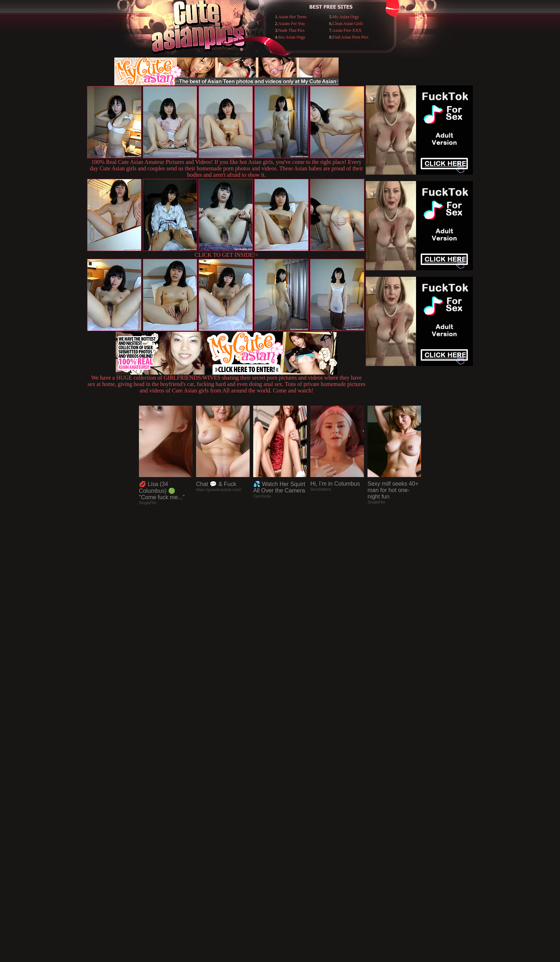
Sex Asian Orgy (292, 37)
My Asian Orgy (346, 17)
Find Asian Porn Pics (351, 37)
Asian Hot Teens (292, 17)
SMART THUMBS (293, 816)
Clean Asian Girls (348, 24)
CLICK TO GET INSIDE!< (226, 255)
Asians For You (291, 24)
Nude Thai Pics (291, 30)
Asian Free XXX (347, 30)
